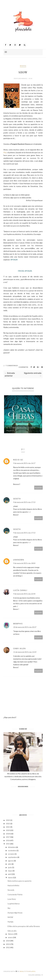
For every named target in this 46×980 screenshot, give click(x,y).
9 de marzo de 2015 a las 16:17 (24, 463)
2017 (8, 837)
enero (10, 937)
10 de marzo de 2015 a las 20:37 (25, 627)
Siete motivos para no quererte (20, 881)
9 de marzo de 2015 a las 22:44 (24, 594)
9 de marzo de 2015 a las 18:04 (24, 563)
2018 (8, 834)
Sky (9, 908)
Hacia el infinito (13, 885)
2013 (8, 944)
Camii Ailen (20, 648)
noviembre (12, 850)
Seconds (11, 890)
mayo (10, 871)
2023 (8, 820)
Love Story (12, 899)
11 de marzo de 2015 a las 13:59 (25, 652)
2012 (8, 947)
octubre (11, 854)
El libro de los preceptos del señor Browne (24, 926)
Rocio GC (18, 460)
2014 (8, 941)
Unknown (19, 560)
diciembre (12, 847)
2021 (8, 827)
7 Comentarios (12, 366)
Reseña (23, 66)
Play (5, 152)
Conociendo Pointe (15, 894)
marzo (10, 877)
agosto (11, 861)
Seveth (17, 499)
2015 (8, 844)
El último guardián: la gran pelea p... (21, 429)
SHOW (10, 917)
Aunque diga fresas (15, 913)
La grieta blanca (14, 904)
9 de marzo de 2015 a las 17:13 (24, 502)
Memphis (18, 624)
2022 (8, 824)
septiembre (13, 857)
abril (10, 874)
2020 (8, 830)
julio (10, 864)
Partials (10, 922)
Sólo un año (12, 931)
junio (10, 867)
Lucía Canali (20, 590)
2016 (8, 840)
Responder (39, 488)
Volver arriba (36, 975)
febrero (11, 934)
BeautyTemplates (28, 971)
